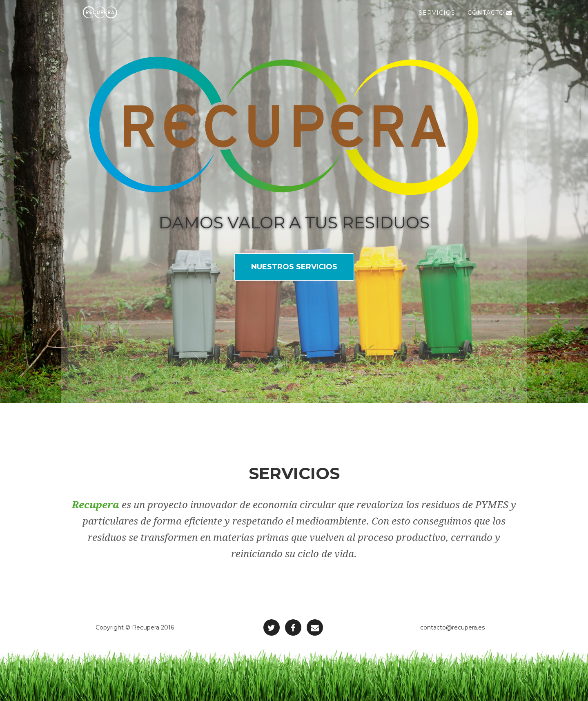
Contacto (490, 20)
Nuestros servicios (294, 267)
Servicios (437, 20)
